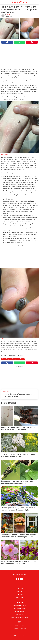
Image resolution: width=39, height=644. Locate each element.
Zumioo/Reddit (5, 154)
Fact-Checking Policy (20, 605)
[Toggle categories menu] (2, 2)
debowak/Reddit (5, 338)
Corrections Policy (20, 608)
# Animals (5, 359)
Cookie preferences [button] (20, 628)
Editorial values (20, 611)
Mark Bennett (10, 15)
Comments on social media (19, 617)
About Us (19, 591)
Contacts (20, 594)
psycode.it (20, 597)
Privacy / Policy (20, 625)
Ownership (19, 614)
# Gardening (21, 359)
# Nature (12, 359)
